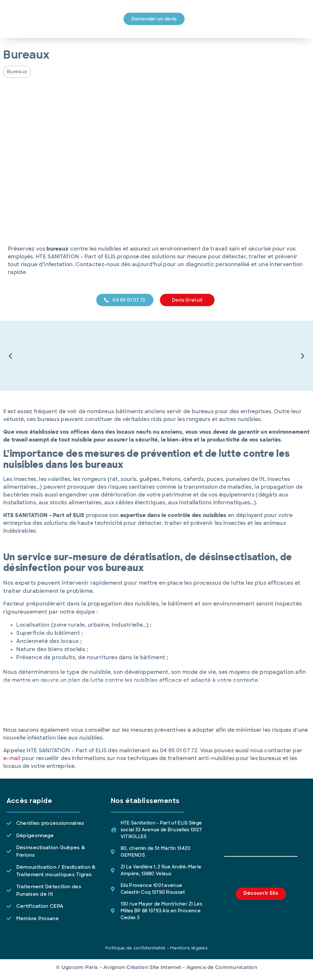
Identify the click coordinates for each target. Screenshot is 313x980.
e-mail (12, 758)
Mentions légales (189, 948)
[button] (17, 72)
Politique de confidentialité (135, 948)
